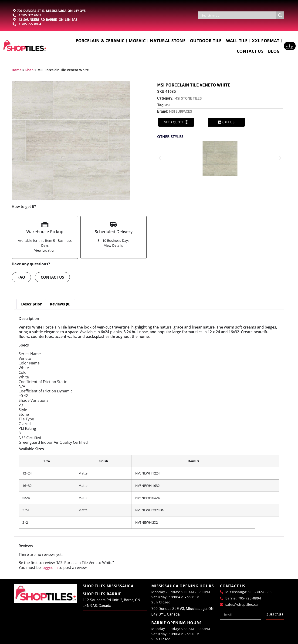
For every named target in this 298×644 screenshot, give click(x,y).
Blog (274, 51)
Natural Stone (168, 41)
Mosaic (137, 41)
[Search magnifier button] (280, 15)
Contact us (250, 51)
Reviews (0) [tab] (60, 304)
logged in (50, 568)
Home (17, 70)
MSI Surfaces (181, 111)
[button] (160, 158)
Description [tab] (32, 304)
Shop (29, 70)
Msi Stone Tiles (188, 98)
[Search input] (238, 15)
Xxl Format (266, 41)
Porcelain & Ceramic (100, 41)
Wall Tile (237, 41)
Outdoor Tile (206, 41)
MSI (167, 105)
